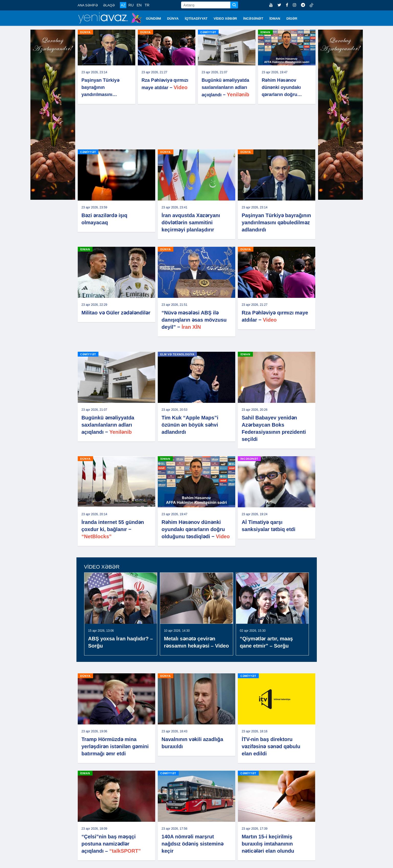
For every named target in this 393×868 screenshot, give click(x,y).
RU (131, 5)
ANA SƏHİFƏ (88, 5)
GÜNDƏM (154, 19)
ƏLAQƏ (109, 5)
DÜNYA (173, 19)
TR (147, 5)
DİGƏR (292, 19)
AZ (123, 5)
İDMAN (275, 19)
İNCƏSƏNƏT (253, 19)
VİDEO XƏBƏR (226, 19)
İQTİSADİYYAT (196, 19)
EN (139, 5)
